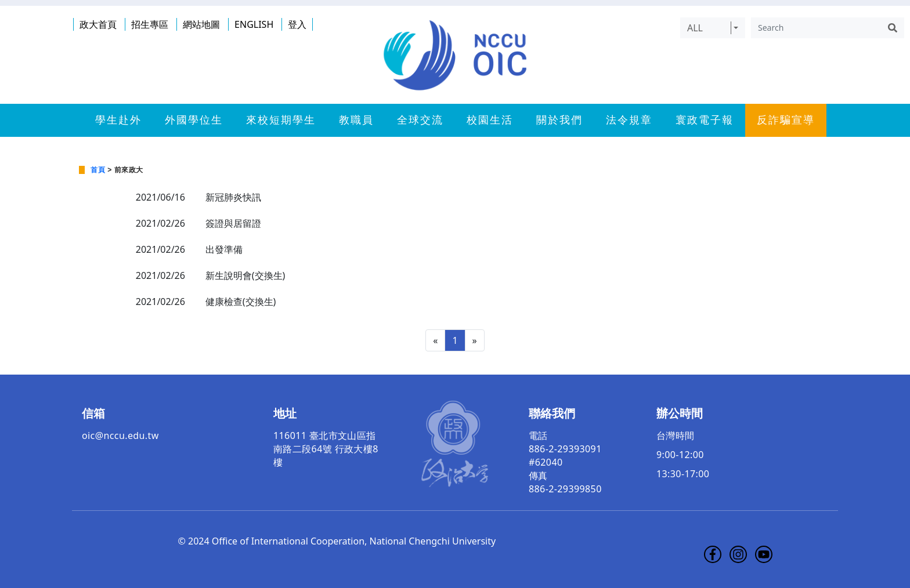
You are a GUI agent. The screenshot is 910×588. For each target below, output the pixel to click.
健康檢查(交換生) (241, 302)
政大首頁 (98, 24)
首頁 (98, 170)
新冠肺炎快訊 (233, 197)
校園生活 (490, 120)
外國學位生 (194, 120)
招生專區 (150, 24)
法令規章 (629, 120)
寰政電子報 (705, 120)
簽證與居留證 (233, 223)
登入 (297, 24)
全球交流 (420, 120)
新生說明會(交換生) (245, 275)
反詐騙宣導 (786, 120)
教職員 (356, 120)
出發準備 (224, 249)
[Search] (816, 28)
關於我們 (559, 120)
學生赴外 (118, 120)
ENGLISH (254, 24)
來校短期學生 (281, 120)
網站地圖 (201, 24)
